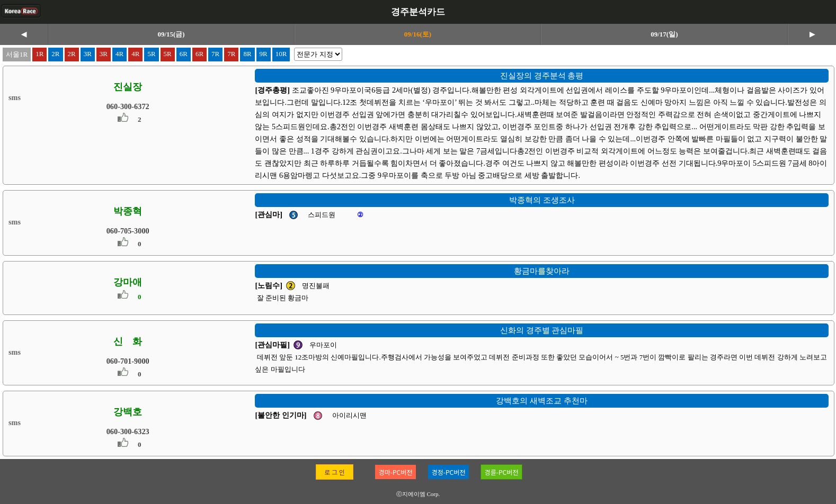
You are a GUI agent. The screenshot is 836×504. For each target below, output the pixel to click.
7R (215, 54)
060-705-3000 (128, 231)
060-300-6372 (128, 106)
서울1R (17, 54)
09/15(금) (171, 34)
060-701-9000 (128, 361)
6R (184, 54)
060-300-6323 (128, 431)
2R (55, 54)
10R (281, 54)
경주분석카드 (418, 12)
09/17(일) (664, 34)
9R (264, 54)
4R (119, 54)
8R (247, 54)
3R (88, 54)
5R (151, 54)
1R (39, 54)
